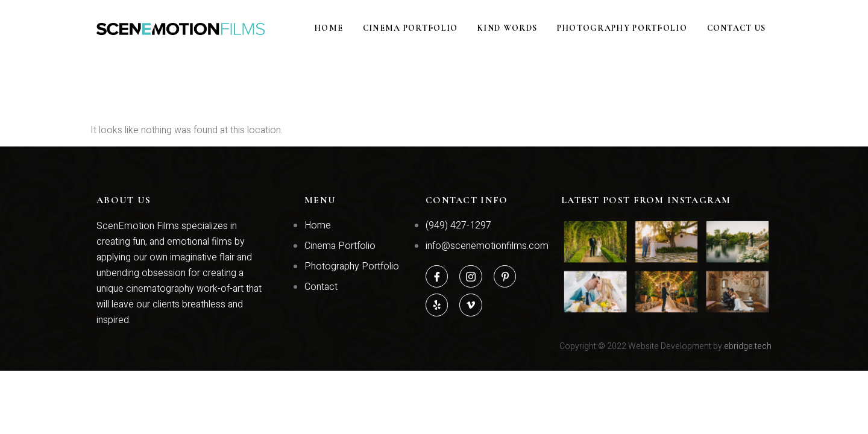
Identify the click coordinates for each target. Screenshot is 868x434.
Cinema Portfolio (439, 29)
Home (365, 29)
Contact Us (742, 29)
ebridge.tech (748, 346)
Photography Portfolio (635, 29)
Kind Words (528, 29)
